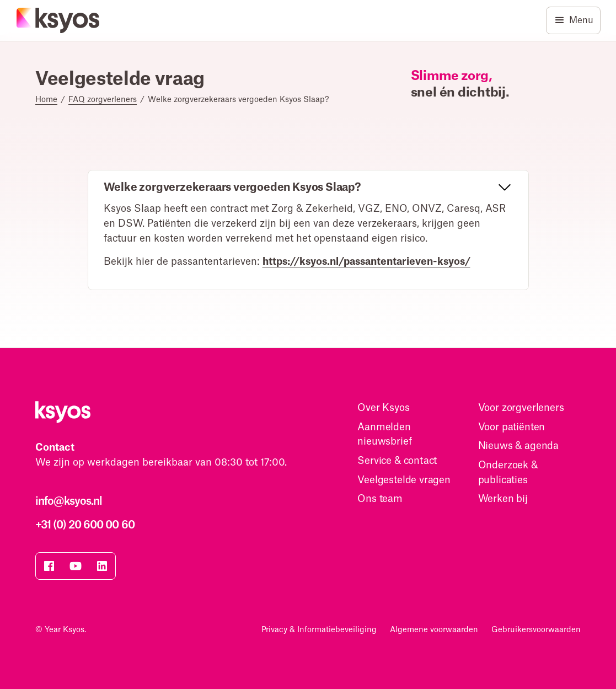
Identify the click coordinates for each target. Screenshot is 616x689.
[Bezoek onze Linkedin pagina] (102, 566)
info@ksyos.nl (69, 501)
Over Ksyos (383, 408)
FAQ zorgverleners (103, 100)
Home (46, 100)
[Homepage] (58, 20)
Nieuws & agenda (518, 446)
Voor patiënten (512, 427)
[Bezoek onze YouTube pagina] (76, 566)
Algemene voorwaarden (434, 630)
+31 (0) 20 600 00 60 (85, 525)
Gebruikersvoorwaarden (536, 630)
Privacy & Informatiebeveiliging (319, 630)
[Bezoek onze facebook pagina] (49, 566)
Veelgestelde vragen (404, 480)
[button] (308, 188)
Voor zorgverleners (521, 408)
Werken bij (503, 499)
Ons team (380, 499)
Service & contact (397, 461)
